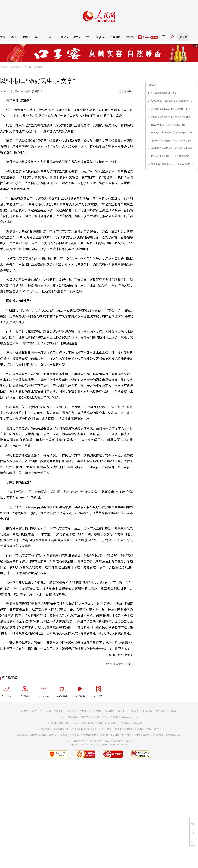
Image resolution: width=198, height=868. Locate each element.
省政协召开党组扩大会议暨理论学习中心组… (172, 148)
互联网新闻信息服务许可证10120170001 (55, 729)
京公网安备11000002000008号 (167, 735)
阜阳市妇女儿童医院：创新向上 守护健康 (171, 117)
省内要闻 (39, 67)
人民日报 (6, 690)
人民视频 (80, 690)
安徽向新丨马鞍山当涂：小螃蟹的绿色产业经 (173, 164)
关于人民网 (45, 711)
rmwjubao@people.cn (141, 723)
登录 (185, 37)
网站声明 (135, 711)
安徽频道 (15, 67)
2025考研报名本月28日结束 (164, 93)
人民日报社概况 (28, 711)
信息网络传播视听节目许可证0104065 (35, 735)
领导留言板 (62, 690)
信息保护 (160, 711)
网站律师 (148, 711)
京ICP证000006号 (143, 735)
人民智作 (98, 690)
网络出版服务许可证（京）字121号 (117, 735)
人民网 (4, 67)
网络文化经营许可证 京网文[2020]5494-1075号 (76, 735)
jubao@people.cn (129, 717)
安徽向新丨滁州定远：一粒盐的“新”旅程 (170, 156)
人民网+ (25, 690)
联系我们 (173, 711)
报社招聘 (59, 711)
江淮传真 (27, 67)
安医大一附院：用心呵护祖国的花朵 (168, 125)
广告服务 (84, 711)
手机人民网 (43, 690)
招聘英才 (72, 711)
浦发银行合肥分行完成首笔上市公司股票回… (172, 141)
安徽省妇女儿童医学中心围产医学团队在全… (172, 133)
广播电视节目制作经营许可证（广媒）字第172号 (138, 729)
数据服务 (122, 711)
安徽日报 (37, 91)
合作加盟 (97, 711)
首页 (3, 37)
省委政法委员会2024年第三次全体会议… (170, 109)
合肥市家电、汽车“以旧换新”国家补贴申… (171, 101)
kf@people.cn (71, 723)
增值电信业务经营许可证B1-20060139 (95, 729)
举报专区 (131, 37)
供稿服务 (110, 711)
